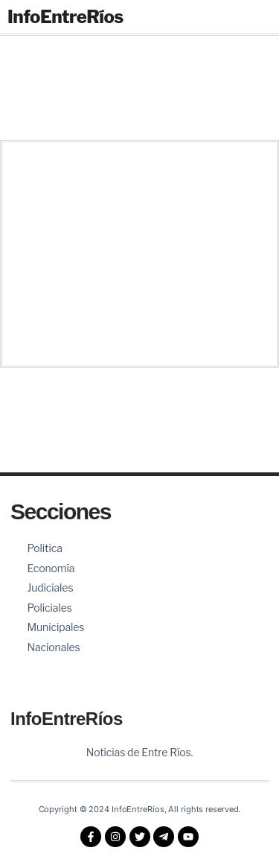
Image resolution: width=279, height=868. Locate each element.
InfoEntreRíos (65, 17)
